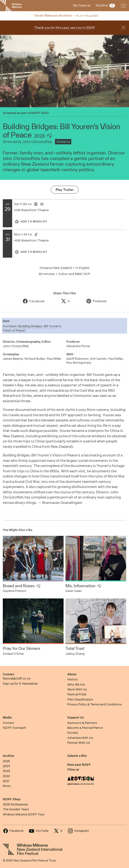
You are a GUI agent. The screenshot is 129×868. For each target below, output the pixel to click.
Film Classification (80, 699)
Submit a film (77, 756)
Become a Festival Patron (85, 728)
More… (8, 786)
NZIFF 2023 (40, 113)
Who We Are (76, 685)
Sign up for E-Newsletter (20, 684)
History (73, 679)
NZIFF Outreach (14, 728)
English (84, 268)
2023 (6, 771)
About (72, 674)
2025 (6, 761)
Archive (8, 756)
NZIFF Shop (12, 799)
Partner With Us (79, 743)
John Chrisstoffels (37, 142)
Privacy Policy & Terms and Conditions (95, 704)
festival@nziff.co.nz (17, 678)
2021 (6, 781)
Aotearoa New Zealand (56, 268)
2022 (6, 776)
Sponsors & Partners (82, 723)
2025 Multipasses (15, 804)
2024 (7, 766)
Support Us (76, 717)
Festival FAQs (77, 694)
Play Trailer (65, 190)
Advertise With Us (80, 738)
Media (7, 717)
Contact (9, 674)
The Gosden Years (16, 809)
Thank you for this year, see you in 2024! (64, 28)
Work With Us (77, 689)
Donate (73, 733)
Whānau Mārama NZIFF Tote (23, 814)
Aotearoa (63, 142)
